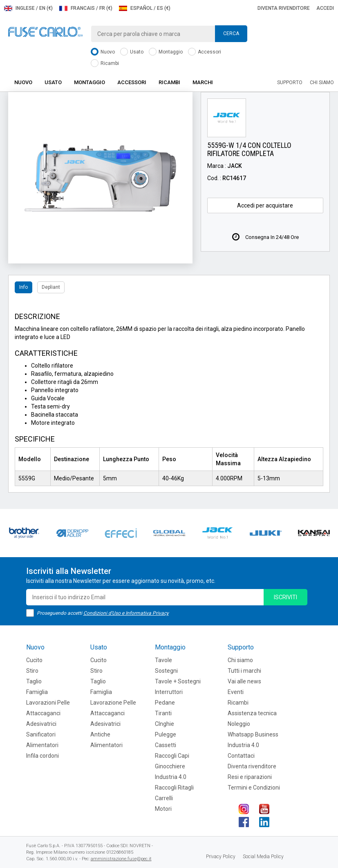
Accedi (325, 8)
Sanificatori (41, 734)
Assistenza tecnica (252, 713)
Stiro (32, 671)
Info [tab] (24, 287)
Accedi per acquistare (265, 205)
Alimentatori (42, 745)
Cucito (34, 660)
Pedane (165, 703)
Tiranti (163, 713)
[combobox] (169, 34)
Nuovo (103, 52)
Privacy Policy (221, 857)
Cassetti (166, 745)
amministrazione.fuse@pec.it (121, 859)
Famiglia (37, 692)
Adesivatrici (41, 724)
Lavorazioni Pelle (48, 703)
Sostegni (166, 671)
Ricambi (105, 64)
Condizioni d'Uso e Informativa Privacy (126, 613)
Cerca (231, 33)
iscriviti (285, 597)
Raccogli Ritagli (174, 788)
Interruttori (169, 692)
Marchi (203, 82)
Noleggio (239, 724)
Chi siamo (322, 83)
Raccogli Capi (172, 756)
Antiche (100, 734)
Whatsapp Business (253, 734)
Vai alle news (244, 681)
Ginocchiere (170, 766)
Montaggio (166, 52)
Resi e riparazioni (250, 777)
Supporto (290, 83)
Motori (163, 809)
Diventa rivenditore (284, 8)
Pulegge (166, 734)
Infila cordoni (43, 756)
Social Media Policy (263, 857)
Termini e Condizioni (254, 788)
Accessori (205, 52)
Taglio (34, 681)
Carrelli (164, 798)
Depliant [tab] (51, 287)
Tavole (163, 660)
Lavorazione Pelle (113, 703)
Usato (132, 52)
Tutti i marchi (244, 671)
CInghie (165, 724)
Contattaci (241, 756)
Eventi (236, 692)
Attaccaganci (43, 713)
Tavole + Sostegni (178, 681)
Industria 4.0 (171, 777)
